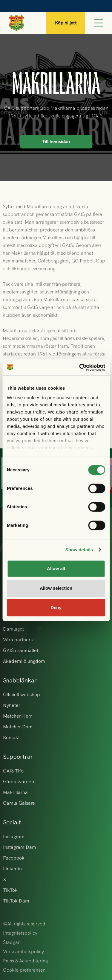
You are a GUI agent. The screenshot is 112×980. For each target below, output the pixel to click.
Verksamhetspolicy (23, 952)
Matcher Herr (17, 716)
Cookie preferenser (24, 970)
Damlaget (13, 629)
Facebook (14, 858)
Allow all (56, 568)
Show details (79, 550)
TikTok (10, 890)
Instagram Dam (20, 847)
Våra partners (18, 640)
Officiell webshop (22, 695)
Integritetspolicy (20, 933)
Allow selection (56, 588)
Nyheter (12, 705)
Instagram (14, 836)
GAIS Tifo (13, 771)
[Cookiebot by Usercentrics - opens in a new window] (80, 367)
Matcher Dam (18, 727)
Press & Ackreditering (25, 961)
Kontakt (11, 737)
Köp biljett (66, 23)
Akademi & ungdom (24, 661)
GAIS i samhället (21, 650)
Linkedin (12, 869)
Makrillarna (15, 792)
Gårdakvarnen (19, 782)
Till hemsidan (56, 141)
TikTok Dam (16, 901)
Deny (56, 607)
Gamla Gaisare (19, 803)
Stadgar (11, 942)
